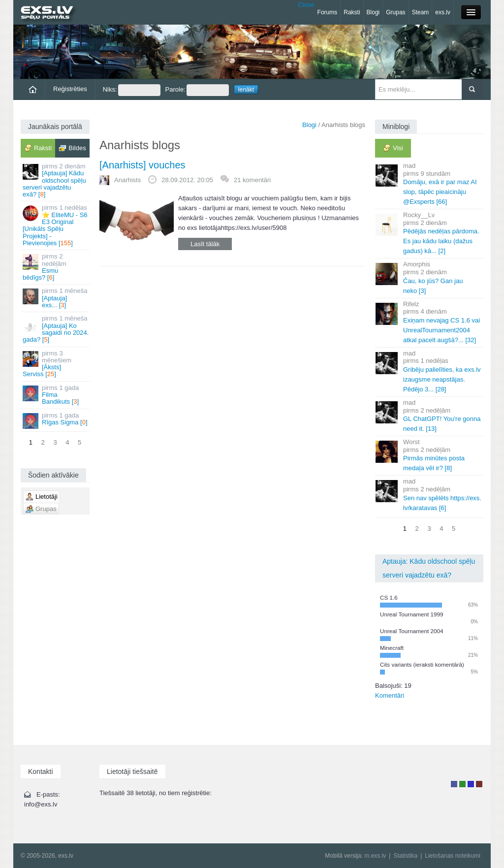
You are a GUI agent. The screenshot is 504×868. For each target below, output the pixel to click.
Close (306, 5)
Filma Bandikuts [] (56, 395)
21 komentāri (252, 180)
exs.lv (443, 12)
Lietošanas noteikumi (453, 856)
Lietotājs (454, 784)
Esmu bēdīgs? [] (56, 267)
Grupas (395, 12)
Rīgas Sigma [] (56, 420)
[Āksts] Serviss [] (56, 364)
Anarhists (127, 180)
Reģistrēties (70, 89)
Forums (328, 12)
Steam (421, 12)
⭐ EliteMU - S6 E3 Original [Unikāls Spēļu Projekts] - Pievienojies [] (56, 225)
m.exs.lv (375, 856)
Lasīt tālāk (205, 244)
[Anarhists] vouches (142, 165)
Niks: (132, 90)
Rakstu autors (462, 784)
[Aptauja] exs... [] (56, 298)
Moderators (471, 784)
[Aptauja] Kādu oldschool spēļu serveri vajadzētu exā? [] (56, 180)
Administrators (479, 784)
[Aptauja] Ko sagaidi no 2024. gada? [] (56, 329)
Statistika (405, 856)
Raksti (352, 12)
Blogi (373, 12)
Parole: (197, 90)
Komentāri (390, 695)
